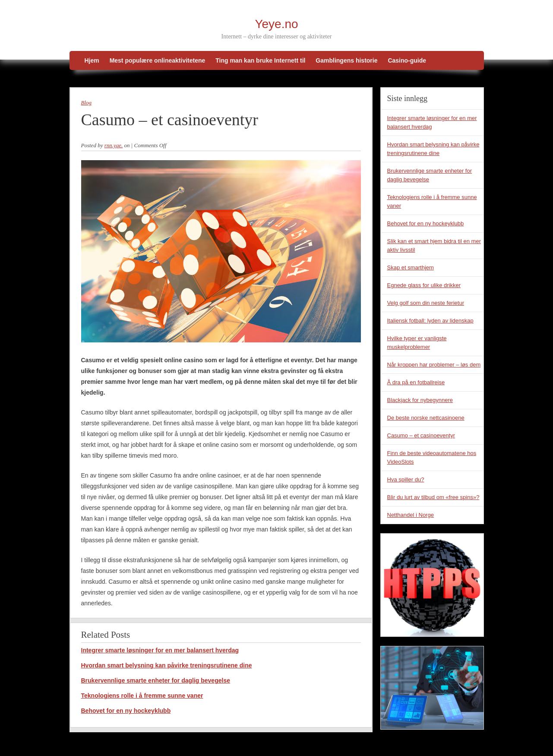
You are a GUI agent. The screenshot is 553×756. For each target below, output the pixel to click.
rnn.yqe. (114, 145)
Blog (87, 103)
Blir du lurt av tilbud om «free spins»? (433, 497)
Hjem (92, 60)
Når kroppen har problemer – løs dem (434, 365)
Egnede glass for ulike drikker (424, 285)
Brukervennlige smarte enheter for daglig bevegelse (156, 680)
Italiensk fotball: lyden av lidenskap (430, 321)
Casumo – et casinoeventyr (421, 435)
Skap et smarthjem (411, 267)
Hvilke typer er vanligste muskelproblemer (417, 343)
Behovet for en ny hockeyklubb (126, 711)
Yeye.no (276, 24)
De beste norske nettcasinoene (426, 418)
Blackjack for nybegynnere (420, 400)
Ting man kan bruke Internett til (260, 60)
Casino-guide (407, 60)
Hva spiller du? (406, 479)
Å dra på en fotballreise (416, 382)
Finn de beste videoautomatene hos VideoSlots (432, 457)
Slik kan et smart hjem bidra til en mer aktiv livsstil (434, 245)
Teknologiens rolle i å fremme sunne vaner (142, 696)
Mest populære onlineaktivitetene (158, 60)
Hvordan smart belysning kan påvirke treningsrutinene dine (167, 665)
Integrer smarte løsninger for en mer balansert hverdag (160, 650)
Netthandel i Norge (411, 515)
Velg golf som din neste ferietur (426, 303)
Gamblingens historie (346, 60)
